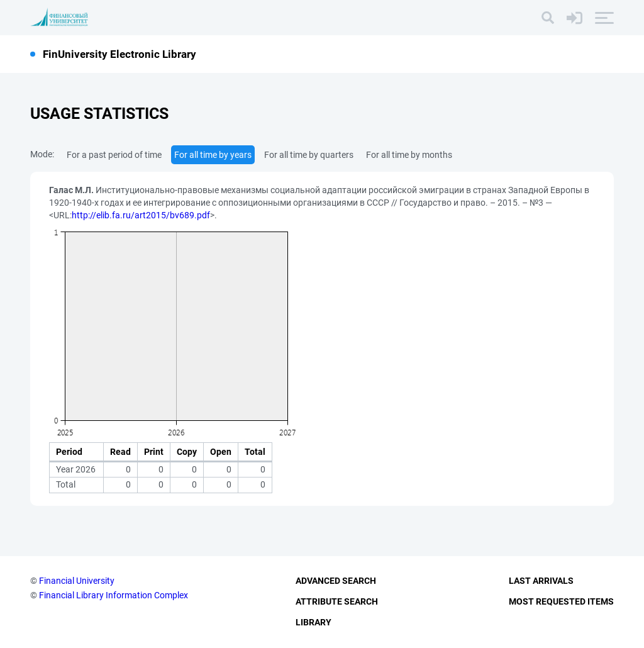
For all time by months (409, 155)
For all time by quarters (309, 155)
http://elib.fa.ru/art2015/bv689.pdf (141, 215)
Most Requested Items (561, 601)
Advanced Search (336, 581)
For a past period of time (114, 155)
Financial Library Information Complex (114, 595)
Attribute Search (337, 601)
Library (314, 622)
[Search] (548, 18)
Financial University (77, 581)
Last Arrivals (541, 581)
